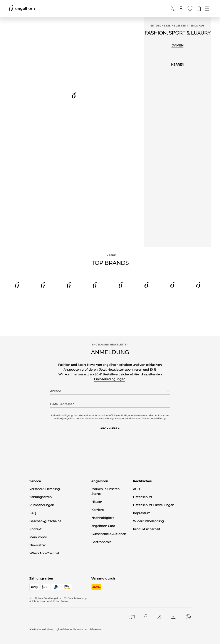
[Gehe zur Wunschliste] (190, 9)
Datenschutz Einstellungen (154, 505)
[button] (181, 9)
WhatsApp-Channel (44, 553)
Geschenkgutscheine (45, 521)
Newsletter (38, 545)
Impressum (142, 513)
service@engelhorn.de (66, 419)
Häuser (97, 502)
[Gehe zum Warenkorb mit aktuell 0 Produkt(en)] (199, 9)
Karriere (97, 510)
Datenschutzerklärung (153, 419)
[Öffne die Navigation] (207, 9)
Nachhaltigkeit (103, 518)
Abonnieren (110, 428)
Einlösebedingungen (110, 379)
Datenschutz (143, 497)
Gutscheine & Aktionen (109, 534)
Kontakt (35, 529)
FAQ (33, 513)
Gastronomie (101, 542)
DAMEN (177, 45)
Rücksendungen (42, 505)
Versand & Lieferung (45, 489)
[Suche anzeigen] (172, 9)
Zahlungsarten (40, 497)
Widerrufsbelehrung (148, 521)
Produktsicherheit (147, 529)
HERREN (178, 64)
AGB (136, 489)
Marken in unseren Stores (105, 491)
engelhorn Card (103, 526)
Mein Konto (38, 537)
